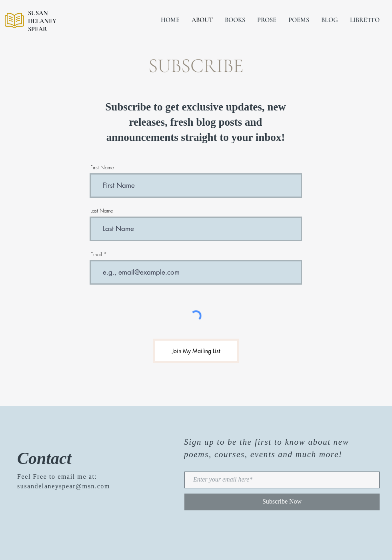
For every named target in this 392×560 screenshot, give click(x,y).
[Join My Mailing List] (196, 351)
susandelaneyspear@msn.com (64, 486)
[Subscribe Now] (282, 502)
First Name (102, 168)
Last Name (102, 211)
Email (96, 254)
